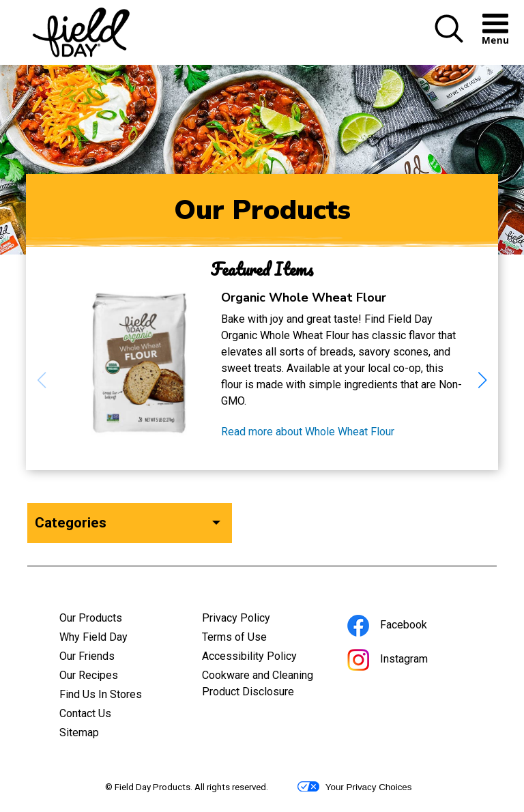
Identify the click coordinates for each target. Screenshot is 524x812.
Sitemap (79, 733)
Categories (71, 523)
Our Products (91, 618)
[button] (449, 40)
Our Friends (87, 656)
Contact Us (85, 713)
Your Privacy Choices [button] (354, 787)
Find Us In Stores (101, 694)
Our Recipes (89, 675)
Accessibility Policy (262, 658)
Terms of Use (253, 639)
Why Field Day (93, 637)
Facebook (406, 627)
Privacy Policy (254, 620)
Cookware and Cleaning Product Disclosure (262, 685)
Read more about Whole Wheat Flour (308, 432)
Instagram (406, 661)
